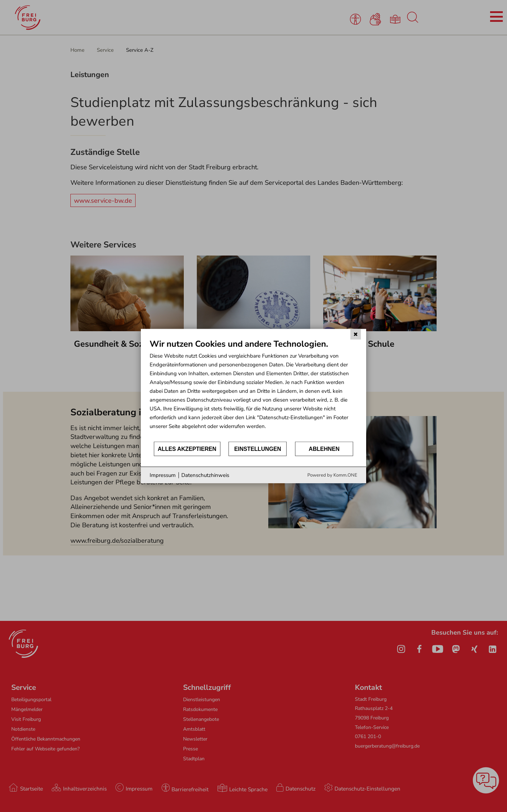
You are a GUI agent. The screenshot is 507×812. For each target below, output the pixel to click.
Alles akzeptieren (187, 449)
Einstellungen (258, 449)
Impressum (163, 475)
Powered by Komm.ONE (332, 475)
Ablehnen (324, 449)
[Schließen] (356, 334)
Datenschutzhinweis (205, 475)
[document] (254, 389)
